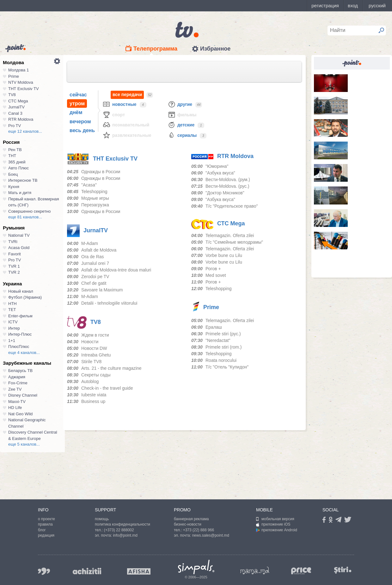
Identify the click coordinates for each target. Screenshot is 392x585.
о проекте (46, 519)
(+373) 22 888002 (119, 530)
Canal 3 (15, 113)
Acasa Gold (19, 248)
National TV (19, 235)
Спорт (114, 115)
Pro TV (15, 126)
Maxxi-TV (17, 402)
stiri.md (343, 570)
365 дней (17, 162)
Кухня (14, 187)
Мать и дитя (20, 193)
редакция (46, 535)
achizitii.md (87, 571)
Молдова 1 (18, 70)
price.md (301, 571)
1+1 (12, 341)
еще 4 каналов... (24, 353)
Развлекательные (127, 135)
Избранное (215, 49)
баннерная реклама (191, 519)
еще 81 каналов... (25, 217)
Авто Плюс (18, 168)
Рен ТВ (15, 150)
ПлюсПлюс (19, 347)
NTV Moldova (21, 82)
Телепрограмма (155, 49)
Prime (14, 76)
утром (77, 104)
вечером (80, 122)
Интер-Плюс (20, 334)
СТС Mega (18, 101)
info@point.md (125, 535)
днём (76, 112)
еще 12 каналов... (25, 131)
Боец (13, 174)
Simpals (196, 567)
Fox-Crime (18, 383)
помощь (102, 519)
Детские (181, 125)
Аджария (17, 377)
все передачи (127, 95)
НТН (12, 304)
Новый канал (21, 291)
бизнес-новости (188, 524)
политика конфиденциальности (122, 524)
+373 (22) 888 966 (199, 530)
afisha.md (139, 571)
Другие (180, 104)
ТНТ (12, 156)
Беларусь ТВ (20, 371)
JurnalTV (16, 107)
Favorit (15, 254)
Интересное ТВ (23, 180)
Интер (14, 328)
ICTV (13, 322)
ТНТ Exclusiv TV (24, 89)
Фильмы (182, 115)
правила (45, 524)
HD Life (15, 408)
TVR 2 (14, 272)
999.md (44, 571)
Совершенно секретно (30, 211)
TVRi (13, 242)
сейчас (78, 95)
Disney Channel (23, 395)
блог (42, 530)
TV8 (12, 95)
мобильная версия (275, 519)
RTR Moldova (21, 119)
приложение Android (277, 530)
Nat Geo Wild (20, 414)
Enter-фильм (20, 316)
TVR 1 (14, 266)
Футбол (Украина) (25, 297)
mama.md (255, 570)
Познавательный (126, 125)
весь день (82, 130)
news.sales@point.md (211, 535)
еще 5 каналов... (24, 444)
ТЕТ (12, 310)
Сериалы (182, 135)
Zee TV (15, 389)
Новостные (119, 104)
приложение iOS (273, 524)
